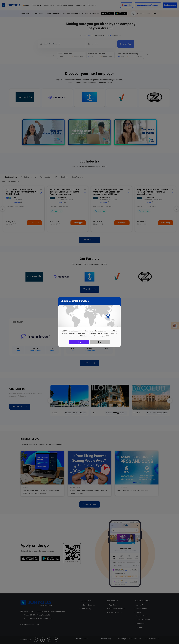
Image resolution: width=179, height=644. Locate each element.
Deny (100, 342)
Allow (79, 342)
